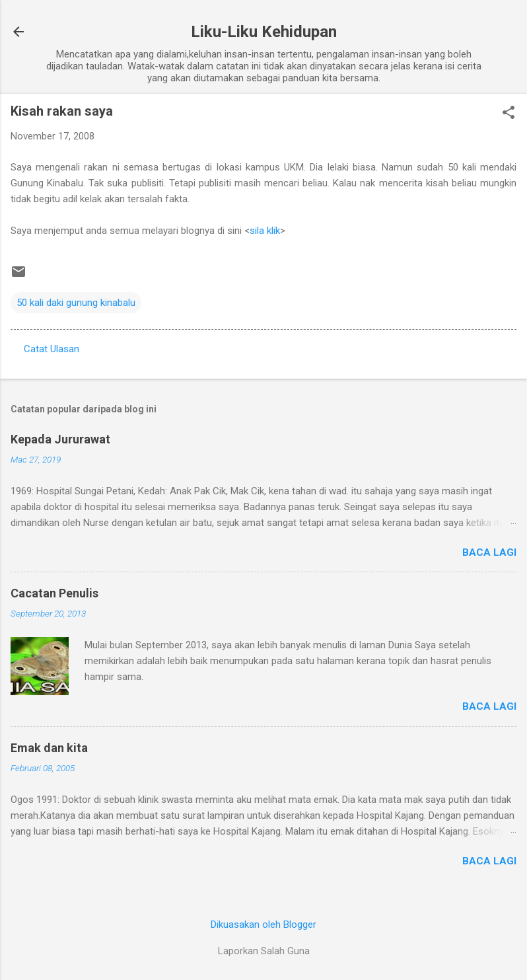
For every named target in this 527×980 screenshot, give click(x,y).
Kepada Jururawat (60, 439)
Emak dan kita (49, 748)
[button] (509, 114)
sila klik (265, 231)
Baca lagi (489, 552)
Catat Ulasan (52, 349)
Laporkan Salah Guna (264, 951)
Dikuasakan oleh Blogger (263, 924)
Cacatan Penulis (54, 593)
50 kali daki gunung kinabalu (76, 303)
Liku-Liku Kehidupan (264, 32)
